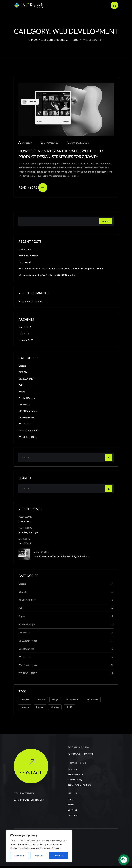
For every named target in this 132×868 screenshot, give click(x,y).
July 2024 (24, 333)
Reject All (39, 855)
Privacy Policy (75, 766)
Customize (19, 855)
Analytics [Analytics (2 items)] (25, 699)
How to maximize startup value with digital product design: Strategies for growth (61, 268)
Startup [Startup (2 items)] (40, 707)
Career (72, 791)
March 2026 (25, 327)
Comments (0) (50, 143)
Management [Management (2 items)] (72, 699)
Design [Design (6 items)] (55, 699)
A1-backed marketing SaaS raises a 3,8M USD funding (47, 275)
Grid (21, 385)
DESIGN (23, 372)
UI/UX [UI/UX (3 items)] (69, 707)
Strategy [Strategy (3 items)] (55, 707)
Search (106, 221)
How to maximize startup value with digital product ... (62, 556)
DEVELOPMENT (27, 379)
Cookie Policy (75, 771)
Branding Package (28, 256)
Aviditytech (39, 826)
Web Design (25, 424)
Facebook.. (75, 746)
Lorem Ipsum (25, 249)
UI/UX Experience (28, 411)
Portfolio (73, 807)
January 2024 (26, 340)
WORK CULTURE (28, 437)
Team (71, 796)
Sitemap (72, 761)
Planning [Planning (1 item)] (25, 707)
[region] (39, 846)
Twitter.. (89, 746)
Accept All (59, 855)
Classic (22, 366)
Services (72, 802)
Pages (22, 392)
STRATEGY (24, 405)
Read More (33, 188)
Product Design (27, 398)
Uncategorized (26, 418)
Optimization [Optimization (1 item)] (92, 699)
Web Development (28, 430)
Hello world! (25, 262)
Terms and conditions (80, 777)
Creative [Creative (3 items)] (41, 699)
